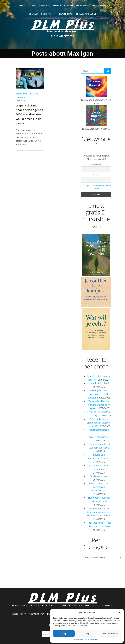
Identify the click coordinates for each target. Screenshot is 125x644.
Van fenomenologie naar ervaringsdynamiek (99, 434)
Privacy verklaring (86, 14)
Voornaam (96, 165)
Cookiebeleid (79, 639)
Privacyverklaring (92, 639)
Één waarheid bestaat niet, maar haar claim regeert (99, 405)
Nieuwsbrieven (66, 14)
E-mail (96, 175)
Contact (34, 14)
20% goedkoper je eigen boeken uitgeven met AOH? (99, 423)
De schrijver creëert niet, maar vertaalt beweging (98, 394)
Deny (87, 633)
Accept (64, 633)
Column (69, 6)
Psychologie (82, 6)
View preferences (110, 633)
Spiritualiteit (99, 6)
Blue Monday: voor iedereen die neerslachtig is (99, 487)
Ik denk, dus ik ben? (99, 384)
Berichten (34, 94)
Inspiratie (21, 98)
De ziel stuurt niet (99, 477)
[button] (119, 613)
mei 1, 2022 (22, 101)
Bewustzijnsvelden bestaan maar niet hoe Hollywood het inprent (99, 512)
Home (22, 6)
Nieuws (31, 6)
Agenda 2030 (21, 94)
